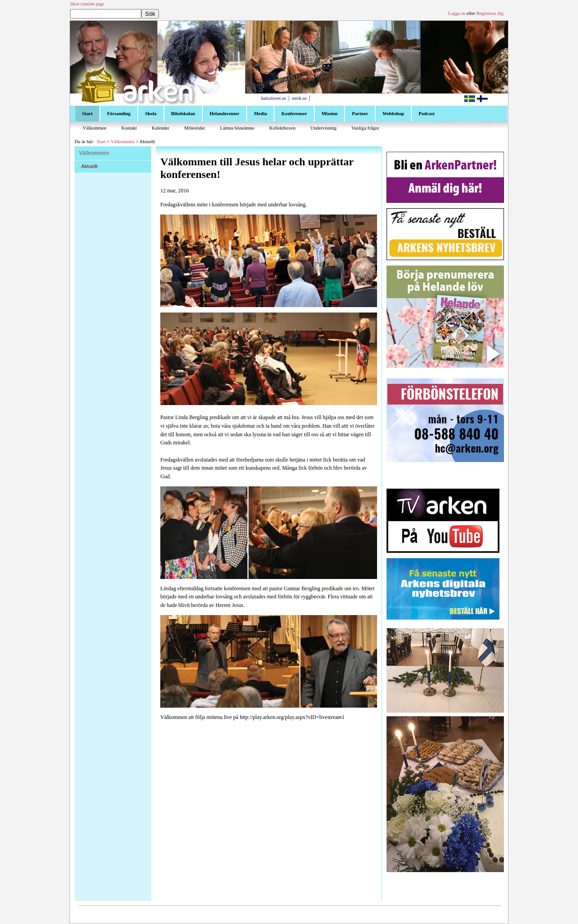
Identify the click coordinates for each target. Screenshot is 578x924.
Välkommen (123, 142)
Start (101, 142)
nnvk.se (299, 98)
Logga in (457, 13)
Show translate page (87, 4)
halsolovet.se (273, 98)
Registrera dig (490, 13)
